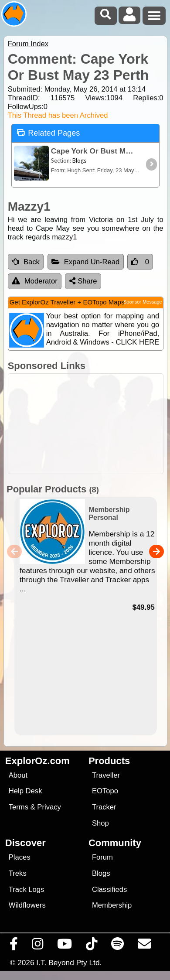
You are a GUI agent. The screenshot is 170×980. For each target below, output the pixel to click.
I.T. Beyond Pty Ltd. (69, 963)
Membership (112, 905)
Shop (100, 823)
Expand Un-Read (86, 262)
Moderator (35, 281)
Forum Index (28, 44)
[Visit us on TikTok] (92, 946)
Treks (18, 873)
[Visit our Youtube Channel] (65, 946)
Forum (102, 857)
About (18, 775)
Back (26, 262)
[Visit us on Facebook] (14, 946)
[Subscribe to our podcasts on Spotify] (118, 946)
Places (20, 857)
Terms (19, 807)
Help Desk (25, 791)
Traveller (106, 775)
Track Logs (27, 890)
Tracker (104, 807)
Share (83, 281)
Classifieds (109, 890)
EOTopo (105, 791)
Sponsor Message (143, 302)
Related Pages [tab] (48, 132)
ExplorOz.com (37, 761)
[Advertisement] (90, 424)
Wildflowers (27, 905)
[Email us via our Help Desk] (144, 946)
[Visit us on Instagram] (38, 946)
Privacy (49, 807)
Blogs (101, 873)
